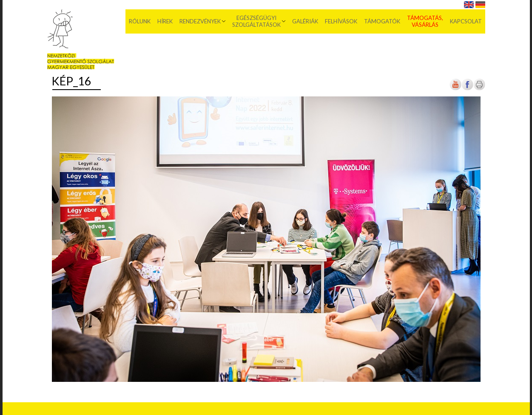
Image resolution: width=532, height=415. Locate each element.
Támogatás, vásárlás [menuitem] (425, 21)
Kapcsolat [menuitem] (466, 21)
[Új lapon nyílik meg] (467, 89)
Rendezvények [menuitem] (200, 21)
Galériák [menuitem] (305, 21)
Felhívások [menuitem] (341, 21)
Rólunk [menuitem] (140, 21)
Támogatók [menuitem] (382, 21)
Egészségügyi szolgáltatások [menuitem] (256, 21)
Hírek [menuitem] (165, 21)
